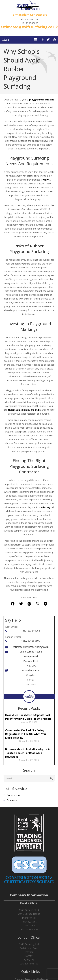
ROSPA (46, 180)
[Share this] (13, 604)
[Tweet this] (21, 604)
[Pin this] (29, 604)
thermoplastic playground (23, 410)
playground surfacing (42, 100)
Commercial (13, 795)
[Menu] (35, 40)
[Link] (29, 5)
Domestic (12, 800)
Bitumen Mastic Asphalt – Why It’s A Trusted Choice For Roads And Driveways (27, 753)
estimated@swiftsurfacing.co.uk (29, 27)
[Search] (29, 778)
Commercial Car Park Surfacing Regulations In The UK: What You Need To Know (26, 734)
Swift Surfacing (41, 507)
